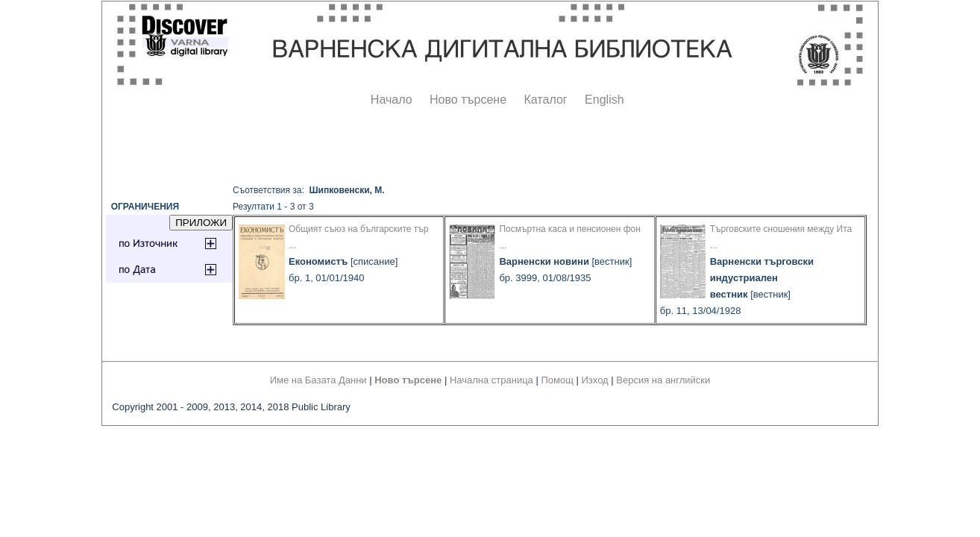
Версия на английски (663, 380)
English (604, 100)
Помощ (557, 380)
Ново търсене (468, 100)
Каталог (545, 100)
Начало (392, 100)
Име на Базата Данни (318, 380)
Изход (595, 380)
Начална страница (491, 380)
